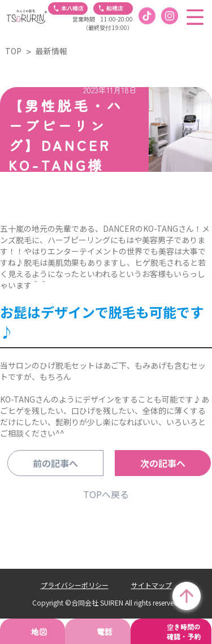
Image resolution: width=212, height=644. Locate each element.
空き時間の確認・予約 (184, 632)
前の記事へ (55, 463)
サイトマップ (152, 585)
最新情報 (51, 51)
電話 (105, 632)
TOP (13, 51)
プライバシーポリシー (75, 585)
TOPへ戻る (106, 494)
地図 (39, 632)
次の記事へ (163, 463)
